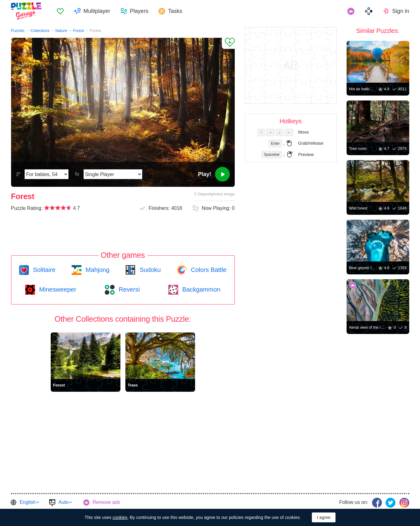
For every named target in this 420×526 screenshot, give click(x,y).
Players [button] (139, 11)
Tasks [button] (175, 11)
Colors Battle (208, 270)
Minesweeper (57, 289)
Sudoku (149, 270)
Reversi (128, 289)
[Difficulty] (47, 174)
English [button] (28, 502)
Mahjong (97, 270)
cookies (120, 517)
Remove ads (106, 502)
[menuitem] (60, 11)
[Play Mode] (113, 174)
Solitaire (43, 270)
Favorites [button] (60, 11)
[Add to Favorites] (228, 43)
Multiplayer (97, 11)
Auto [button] (63, 502)
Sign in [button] (400, 11)
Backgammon (201, 289)
